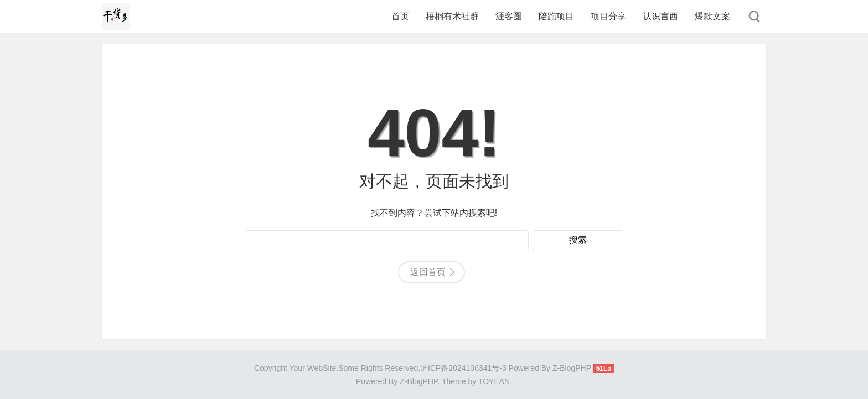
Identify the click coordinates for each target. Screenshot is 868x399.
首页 (400, 16)
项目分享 (608, 16)
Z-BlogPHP (418, 381)
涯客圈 (509, 16)
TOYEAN (494, 381)
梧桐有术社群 (452, 16)
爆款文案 (712, 16)
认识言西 (660, 16)
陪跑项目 (556, 16)
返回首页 (428, 272)
